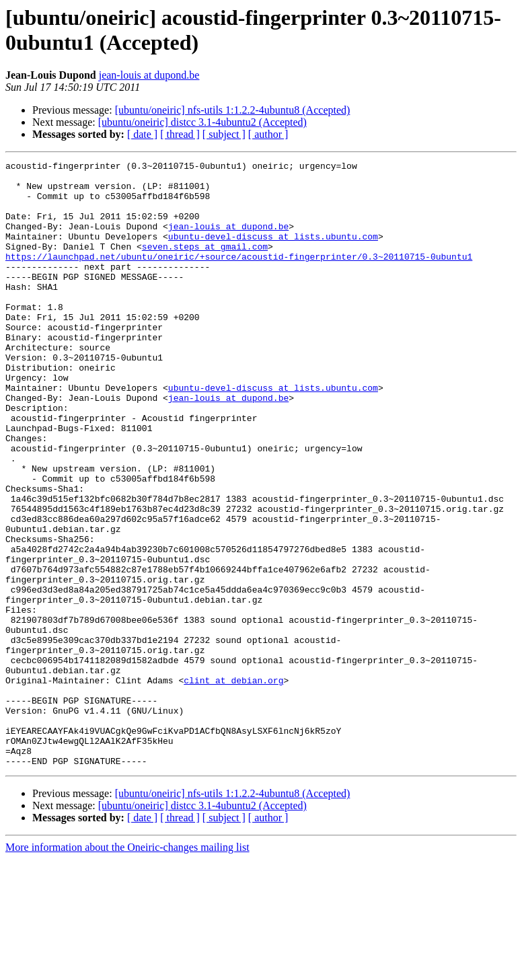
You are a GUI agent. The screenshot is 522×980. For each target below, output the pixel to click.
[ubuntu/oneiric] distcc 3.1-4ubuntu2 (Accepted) (202, 122)
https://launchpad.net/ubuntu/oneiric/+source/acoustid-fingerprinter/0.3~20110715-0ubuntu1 (239, 276)
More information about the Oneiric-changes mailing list (127, 968)
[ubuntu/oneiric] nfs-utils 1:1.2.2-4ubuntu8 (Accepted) (233, 110)
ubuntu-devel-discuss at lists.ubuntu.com (273, 252)
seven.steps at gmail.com (205, 264)
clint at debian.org (233, 785)
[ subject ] (224, 134)
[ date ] (142, 134)
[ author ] (268, 134)
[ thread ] (180, 134)
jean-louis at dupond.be (149, 75)
